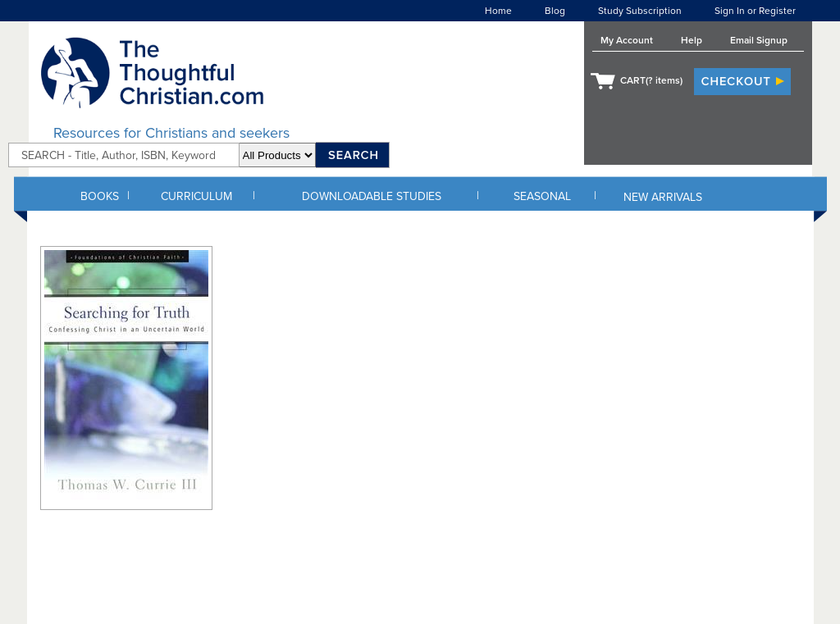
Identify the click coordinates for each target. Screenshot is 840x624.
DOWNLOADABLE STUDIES (372, 196)
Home (498, 11)
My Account (627, 40)
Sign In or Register (755, 11)
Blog (555, 11)
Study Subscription (640, 11)
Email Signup (759, 40)
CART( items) (651, 80)
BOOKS (100, 196)
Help (692, 40)
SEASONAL (542, 196)
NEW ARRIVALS (663, 197)
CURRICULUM (196, 196)
